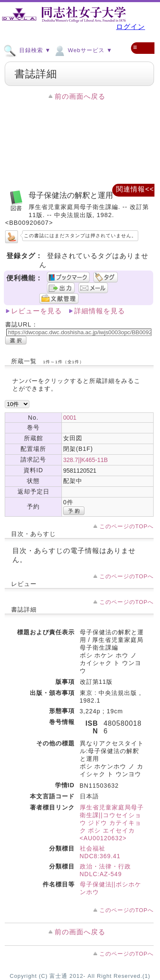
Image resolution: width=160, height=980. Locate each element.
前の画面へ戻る (80, 96)
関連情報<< (135, 189)
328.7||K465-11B (86, 460)
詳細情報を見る (100, 311)
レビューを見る (36, 311)
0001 (70, 418)
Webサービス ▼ (83, 50)
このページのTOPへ (127, 526)
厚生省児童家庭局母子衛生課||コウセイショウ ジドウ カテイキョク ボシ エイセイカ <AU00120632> (112, 823)
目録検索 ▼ (27, 50)
